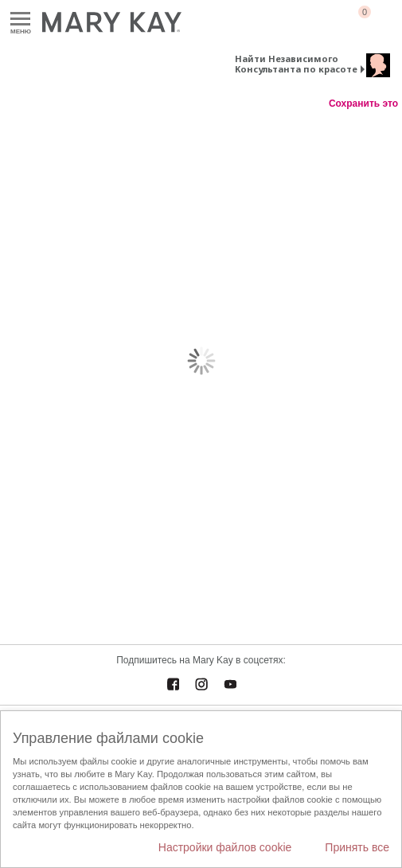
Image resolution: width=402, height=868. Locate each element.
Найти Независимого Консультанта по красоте (296, 64)
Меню (20, 20)
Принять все (357, 847)
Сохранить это (363, 104)
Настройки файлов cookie (225, 847)
